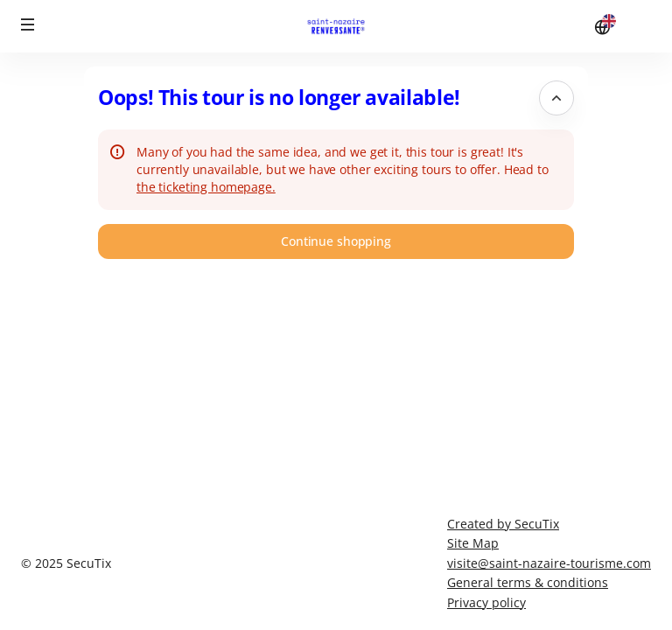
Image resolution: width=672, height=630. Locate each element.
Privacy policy (486, 602)
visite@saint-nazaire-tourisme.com (549, 563)
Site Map (473, 543)
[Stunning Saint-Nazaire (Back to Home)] (336, 26)
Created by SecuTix (503, 524)
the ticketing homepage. (206, 187)
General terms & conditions (528, 582)
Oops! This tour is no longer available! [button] (279, 98)
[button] (28, 24)
